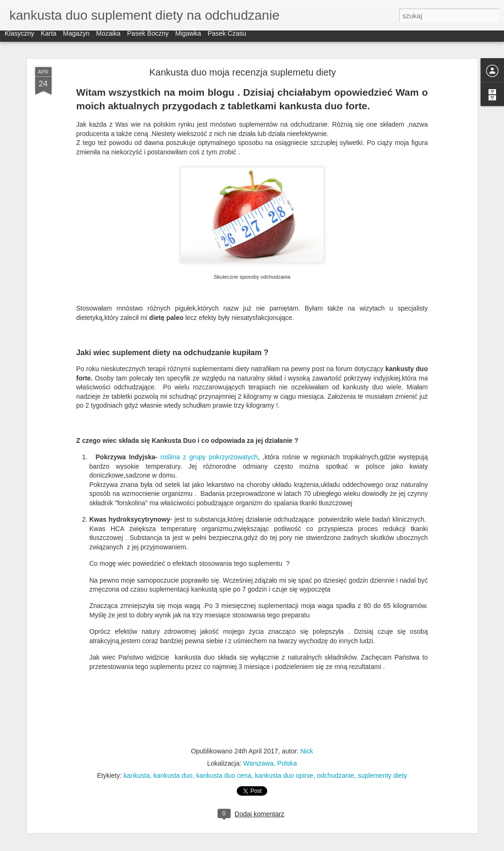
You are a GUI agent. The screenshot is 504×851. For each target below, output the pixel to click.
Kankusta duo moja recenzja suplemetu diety (242, 72)
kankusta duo (173, 775)
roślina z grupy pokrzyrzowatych (209, 457)
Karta (49, 38)
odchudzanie (335, 775)
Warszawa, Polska (270, 763)
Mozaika (108, 38)
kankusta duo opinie (284, 775)
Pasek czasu (227, 38)
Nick (307, 751)
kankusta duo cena (224, 775)
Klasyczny (19, 38)
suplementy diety (382, 775)
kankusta (137, 775)
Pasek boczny (148, 38)
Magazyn (76, 38)
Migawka (188, 38)
